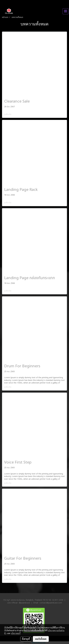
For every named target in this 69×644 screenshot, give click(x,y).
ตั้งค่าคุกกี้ (26, 639)
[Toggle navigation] (65, 11)
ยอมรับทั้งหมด (41, 639)
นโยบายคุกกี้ (16, 633)
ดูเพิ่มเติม (8, 114)
